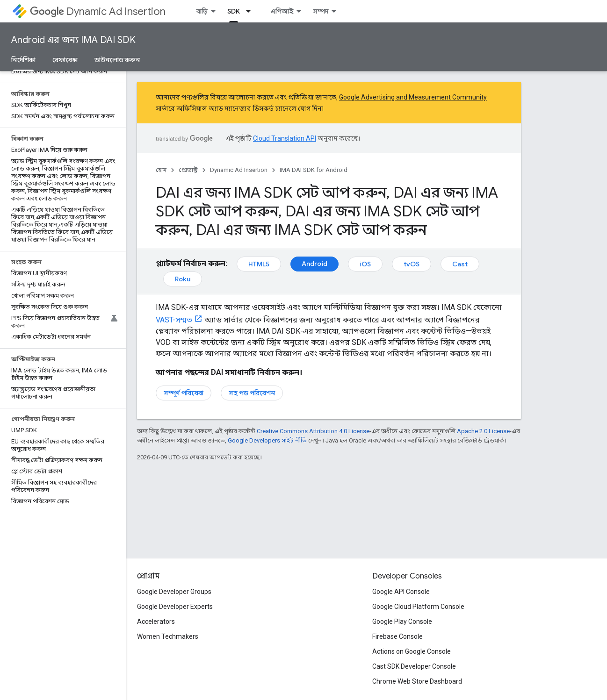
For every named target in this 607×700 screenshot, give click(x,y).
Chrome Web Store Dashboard (417, 681)
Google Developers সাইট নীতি (267, 440)
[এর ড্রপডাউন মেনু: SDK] (251, 11)
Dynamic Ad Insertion (98, 11)
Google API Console (401, 592)
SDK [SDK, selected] (234, 11)
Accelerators (156, 621)
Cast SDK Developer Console (414, 666)
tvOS (412, 264)
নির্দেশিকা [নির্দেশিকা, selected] (23, 60)
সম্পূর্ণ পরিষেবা (184, 393)
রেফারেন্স (65, 60)
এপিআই (282, 11)
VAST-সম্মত (174, 320)
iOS (365, 264)
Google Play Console (402, 621)
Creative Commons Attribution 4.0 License (313, 431)
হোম (161, 170)
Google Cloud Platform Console (418, 607)
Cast (460, 264)
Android (314, 264)
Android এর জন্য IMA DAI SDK (73, 40)
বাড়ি (202, 11)
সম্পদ (321, 11)
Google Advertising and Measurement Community (413, 97)
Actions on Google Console (412, 651)
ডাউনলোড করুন (117, 60)
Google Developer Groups (174, 592)
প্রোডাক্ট (188, 170)
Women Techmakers (168, 636)
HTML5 (259, 264)
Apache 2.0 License (483, 431)
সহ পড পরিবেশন (252, 393)
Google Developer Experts (175, 607)
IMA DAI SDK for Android (314, 170)
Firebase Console (397, 636)
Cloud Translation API (285, 138)
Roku (183, 279)
